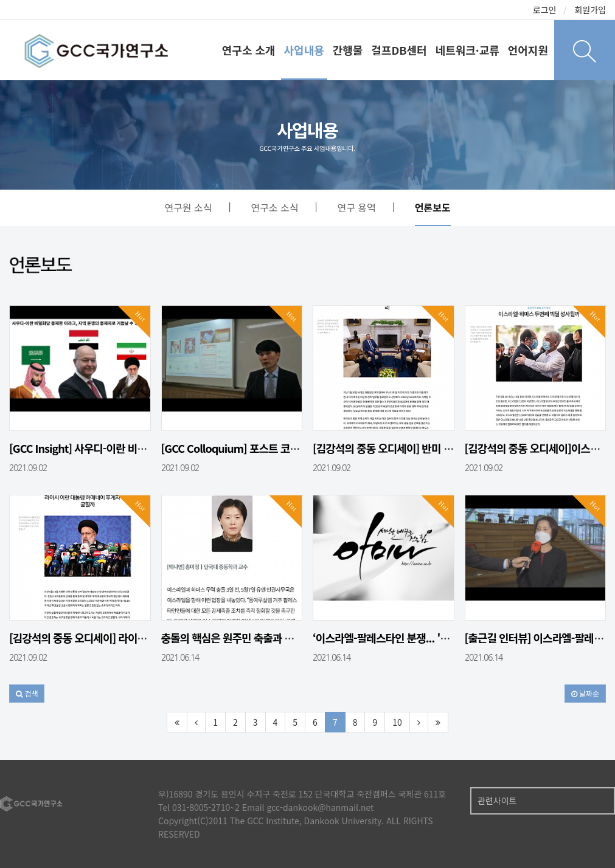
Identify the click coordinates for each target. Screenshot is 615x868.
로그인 (545, 10)
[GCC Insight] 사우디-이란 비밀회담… (92, 448)
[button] (27, 694)
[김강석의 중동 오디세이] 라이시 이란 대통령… (109, 638)
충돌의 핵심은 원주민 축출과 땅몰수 (237, 638)
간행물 (348, 50)
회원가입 (590, 10)
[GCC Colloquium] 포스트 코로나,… (242, 448)
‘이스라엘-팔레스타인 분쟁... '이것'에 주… (403, 638)
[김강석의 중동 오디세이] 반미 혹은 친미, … (406, 448)
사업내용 (304, 50)
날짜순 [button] (585, 693)
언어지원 (528, 50)
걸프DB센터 (399, 50)
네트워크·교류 (467, 50)
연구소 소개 (249, 50)
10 (397, 722)
